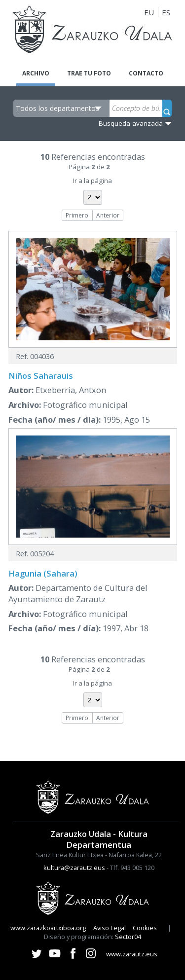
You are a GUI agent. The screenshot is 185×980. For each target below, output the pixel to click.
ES (166, 12)
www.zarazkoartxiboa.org (48, 928)
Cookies (145, 928)
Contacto (146, 73)
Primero (77, 215)
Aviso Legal (110, 928)
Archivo (36, 73)
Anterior (108, 215)
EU (149, 12)
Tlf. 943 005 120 (132, 868)
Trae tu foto (89, 73)
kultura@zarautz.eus (74, 868)
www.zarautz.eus (132, 954)
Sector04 (128, 937)
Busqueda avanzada (131, 123)
